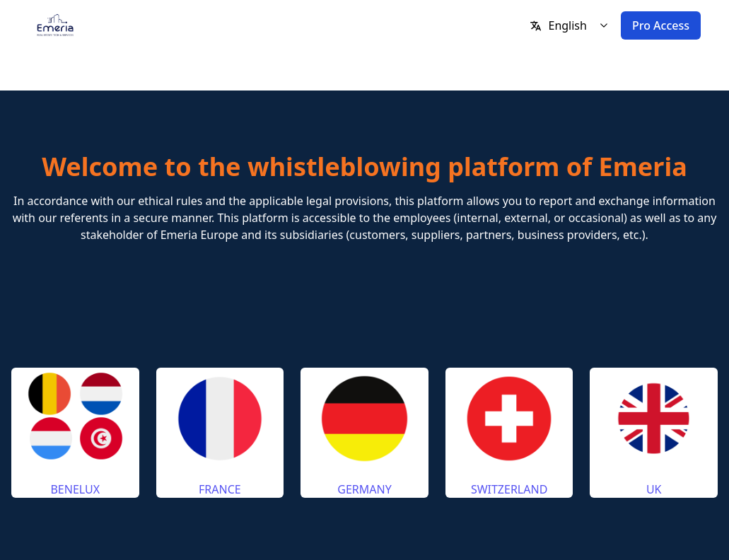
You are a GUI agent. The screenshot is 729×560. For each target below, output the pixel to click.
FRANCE (220, 489)
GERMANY (364, 489)
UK (654, 489)
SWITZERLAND (509, 489)
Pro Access (661, 25)
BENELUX (75, 489)
